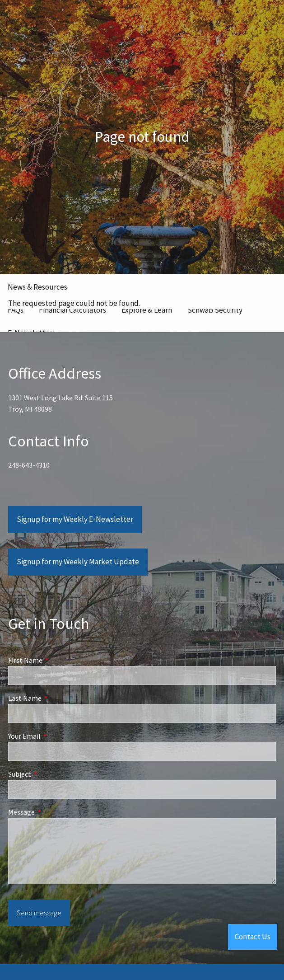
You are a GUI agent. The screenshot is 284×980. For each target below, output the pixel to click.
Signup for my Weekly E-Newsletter (75, 520)
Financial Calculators (72, 310)
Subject (52, 774)
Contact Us (253, 937)
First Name (58, 661)
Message (54, 812)
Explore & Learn (147, 310)
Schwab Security (215, 310)
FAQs (16, 310)
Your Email (57, 736)
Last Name (57, 699)
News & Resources (37, 287)
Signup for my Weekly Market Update (78, 562)
